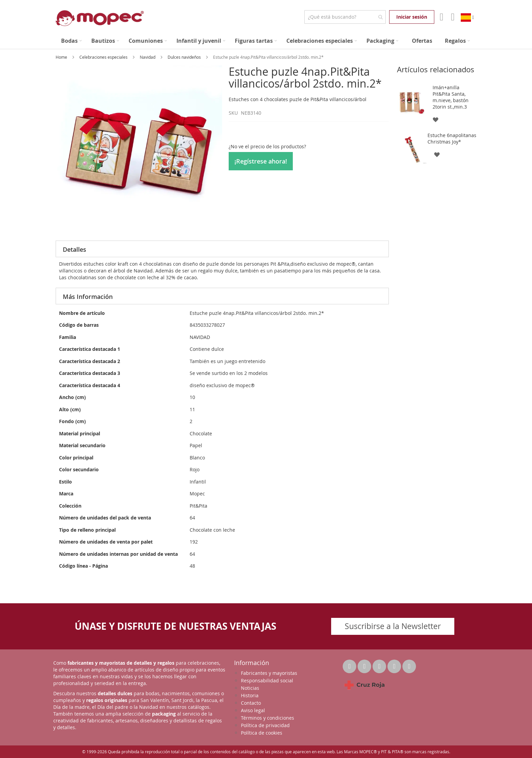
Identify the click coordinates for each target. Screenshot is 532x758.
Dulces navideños (185, 57)
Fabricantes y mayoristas (269, 673)
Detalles (74, 249)
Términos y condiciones (268, 718)
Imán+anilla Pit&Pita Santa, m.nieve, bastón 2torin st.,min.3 (451, 97)
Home (62, 57)
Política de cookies (262, 733)
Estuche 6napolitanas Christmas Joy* (452, 138)
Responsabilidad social (267, 680)
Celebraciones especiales (104, 57)
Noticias (250, 688)
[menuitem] (71, 41)
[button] (435, 119)
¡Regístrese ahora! (261, 161)
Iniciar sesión (412, 17)
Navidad (148, 57)
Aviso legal (253, 710)
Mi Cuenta (441, 17)
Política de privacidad (265, 725)
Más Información (88, 297)
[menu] (266, 41)
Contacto (251, 703)
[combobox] (345, 17)
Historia (250, 695)
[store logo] (100, 18)
